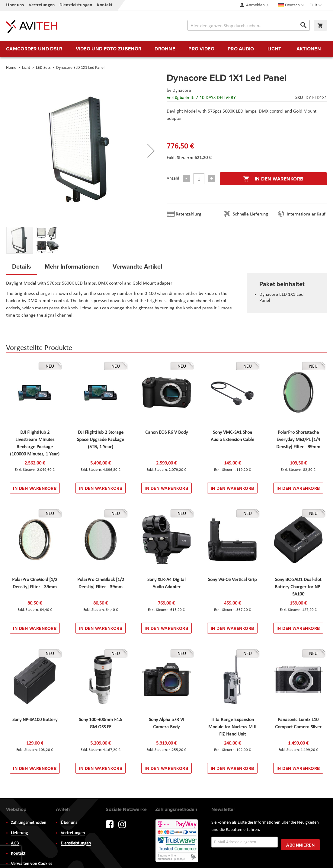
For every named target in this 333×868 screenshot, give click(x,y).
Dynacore (182, 91)
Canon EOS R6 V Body (166, 432)
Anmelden (255, 5)
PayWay (177, 841)
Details (22, 266)
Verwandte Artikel (137, 266)
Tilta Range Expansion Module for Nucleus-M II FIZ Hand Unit (232, 727)
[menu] (166, 49)
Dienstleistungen (76, 5)
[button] (316, 5)
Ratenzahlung (189, 214)
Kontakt (105, 5)
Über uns (15, 5)
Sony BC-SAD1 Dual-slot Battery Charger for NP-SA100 (298, 587)
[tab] (22, 268)
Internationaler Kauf (306, 214)
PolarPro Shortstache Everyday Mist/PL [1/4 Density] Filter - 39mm (298, 440)
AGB (15, 843)
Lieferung (19, 833)
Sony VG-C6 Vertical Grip (232, 580)
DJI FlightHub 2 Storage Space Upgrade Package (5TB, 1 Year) (101, 440)
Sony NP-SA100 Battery (35, 720)
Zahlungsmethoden (29, 823)
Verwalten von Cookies (32, 864)
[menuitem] (34, 49)
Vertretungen (42, 5)
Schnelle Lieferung (250, 214)
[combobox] (249, 25)
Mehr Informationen (72, 266)
